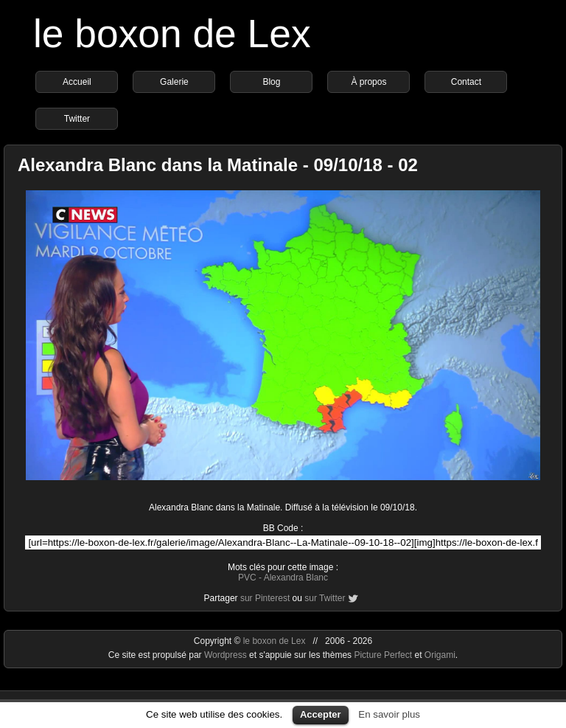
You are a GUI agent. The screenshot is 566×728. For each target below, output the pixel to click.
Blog (271, 82)
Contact (466, 82)
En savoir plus (389, 714)
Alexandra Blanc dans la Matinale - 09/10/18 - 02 (218, 165)
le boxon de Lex (172, 34)
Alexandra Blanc (296, 578)
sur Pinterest (265, 598)
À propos (368, 82)
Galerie (174, 82)
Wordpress (227, 655)
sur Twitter (325, 598)
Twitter (77, 119)
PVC (247, 578)
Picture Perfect (383, 655)
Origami (440, 655)
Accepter (321, 714)
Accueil (77, 82)
